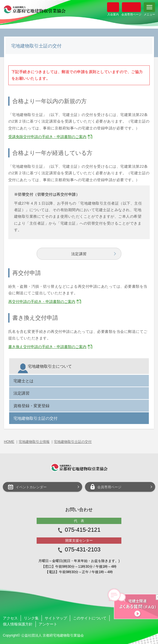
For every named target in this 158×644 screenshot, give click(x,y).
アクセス (10, 618)
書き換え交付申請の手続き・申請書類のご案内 (47, 347)
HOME (9, 442)
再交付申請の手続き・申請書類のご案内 (42, 302)
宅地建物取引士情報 (34, 442)
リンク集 (31, 618)
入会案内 (113, 7)
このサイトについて (90, 618)
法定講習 (79, 254)
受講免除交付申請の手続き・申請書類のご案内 (47, 137)
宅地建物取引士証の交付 (73, 442)
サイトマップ (56, 618)
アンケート (48, 624)
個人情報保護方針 (18, 624)
